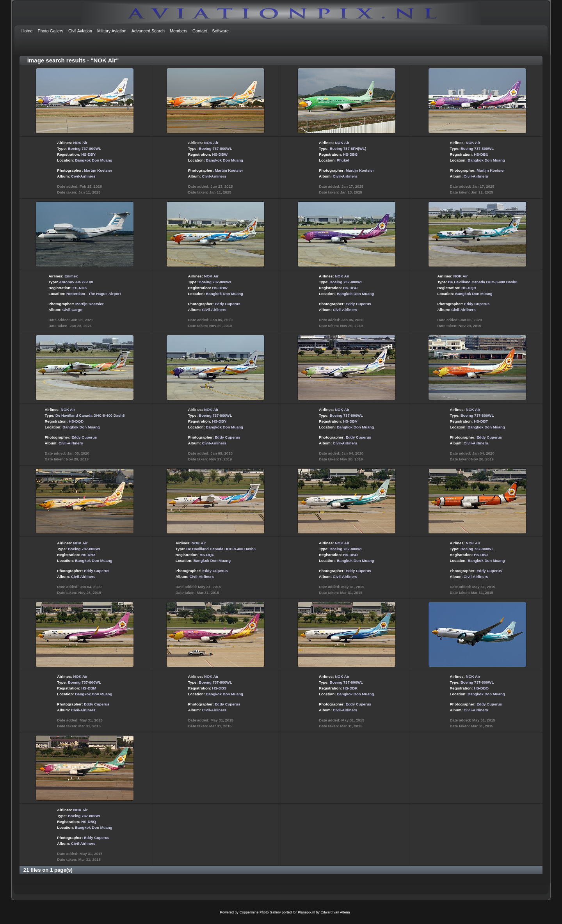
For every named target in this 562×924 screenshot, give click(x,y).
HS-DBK (350, 688)
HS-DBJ (481, 555)
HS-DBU (481, 154)
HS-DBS (220, 688)
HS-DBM (89, 688)
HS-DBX (88, 555)
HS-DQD (76, 421)
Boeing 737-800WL (84, 148)
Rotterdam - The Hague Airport (94, 294)
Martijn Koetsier (98, 170)
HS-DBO (350, 555)
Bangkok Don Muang (93, 160)
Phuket (343, 160)
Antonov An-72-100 (76, 282)
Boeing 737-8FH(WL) (348, 148)
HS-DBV (350, 421)
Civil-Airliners (83, 176)
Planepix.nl (306, 912)
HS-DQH (469, 288)
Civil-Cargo (72, 310)
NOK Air (80, 143)
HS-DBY (88, 154)
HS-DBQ (89, 822)
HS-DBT (481, 421)
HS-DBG (350, 154)
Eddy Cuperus (227, 304)
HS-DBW (220, 154)
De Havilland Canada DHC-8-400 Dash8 (483, 282)
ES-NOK (80, 288)
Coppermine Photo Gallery (260, 912)
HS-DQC (207, 555)
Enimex (71, 276)
